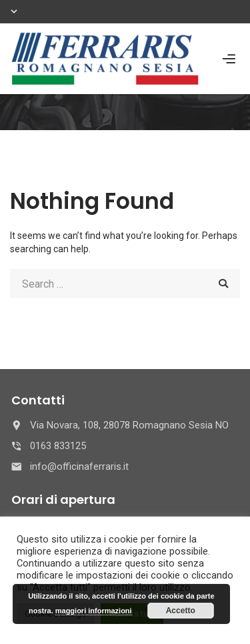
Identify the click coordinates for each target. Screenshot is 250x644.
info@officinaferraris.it (79, 466)
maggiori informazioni (94, 611)
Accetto (181, 611)
